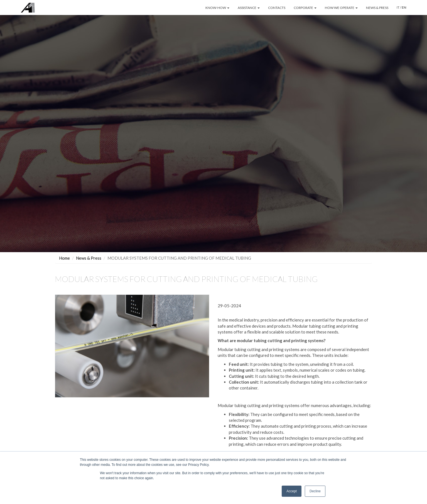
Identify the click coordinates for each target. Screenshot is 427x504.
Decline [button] (315, 491)
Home (64, 258)
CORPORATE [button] (305, 8)
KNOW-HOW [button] (217, 8)
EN (404, 7)
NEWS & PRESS (377, 8)
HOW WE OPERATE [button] (341, 8)
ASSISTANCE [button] (249, 8)
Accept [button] (292, 491)
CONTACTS (277, 8)
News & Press (89, 258)
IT (398, 7)
